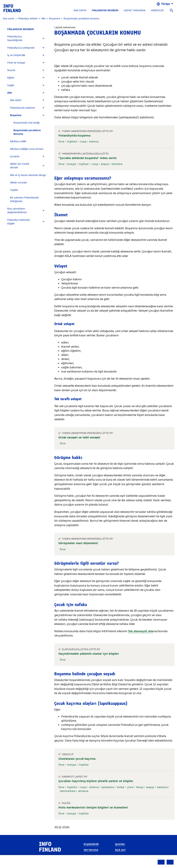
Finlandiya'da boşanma (74, 136)
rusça (83, 142)
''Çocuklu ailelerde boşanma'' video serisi (87, 158)
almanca (83, 791)
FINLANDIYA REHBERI (105, 10)
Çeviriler (120, 844)
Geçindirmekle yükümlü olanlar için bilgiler (89, 654)
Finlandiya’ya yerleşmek (21, 48)
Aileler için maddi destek (20, 166)
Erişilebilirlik (91, 844)
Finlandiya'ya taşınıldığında (15, 38)
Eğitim (11, 78)
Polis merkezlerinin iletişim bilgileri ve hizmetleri (93, 808)
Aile (10, 93)
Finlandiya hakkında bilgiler (18, 222)
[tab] (27, 38)
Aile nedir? (16, 100)
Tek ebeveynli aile (141, 631)
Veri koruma (91, 850)
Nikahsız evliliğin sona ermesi (27, 149)
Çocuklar (15, 156)
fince (61, 142)
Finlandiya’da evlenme (22, 108)
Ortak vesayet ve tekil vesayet (79, 437)
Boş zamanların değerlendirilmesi (17, 211)
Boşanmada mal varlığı (27, 123)
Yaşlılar (14, 190)
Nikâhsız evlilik (18, 141)
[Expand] (43, 38)
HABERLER (157, 10)
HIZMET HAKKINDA (135, 10)
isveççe (72, 164)
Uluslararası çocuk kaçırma (77, 759)
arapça (105, 164)
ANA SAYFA (80, 10)
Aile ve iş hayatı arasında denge (28, 175)
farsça (140, 787)
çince (130, 787)
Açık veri (120, 850)
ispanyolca (108, 787)
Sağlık (11, 85)
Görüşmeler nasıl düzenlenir (78, 543)
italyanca (162, 787)
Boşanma (16, 115)
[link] (12, 8)
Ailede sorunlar (18, 183)
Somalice (117, 164)
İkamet (11, 70)
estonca (94, 142)
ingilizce (72, 142)
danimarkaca (68, 791)
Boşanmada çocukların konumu (27, 132)
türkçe (120, 787)
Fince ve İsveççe (16, 63)
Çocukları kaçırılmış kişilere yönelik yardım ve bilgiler (96, 781)
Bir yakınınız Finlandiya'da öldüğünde (24, 199)
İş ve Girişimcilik (16, 55)
